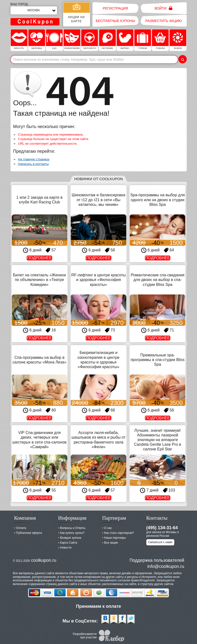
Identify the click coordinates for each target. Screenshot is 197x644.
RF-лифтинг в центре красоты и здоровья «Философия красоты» (98, 280)
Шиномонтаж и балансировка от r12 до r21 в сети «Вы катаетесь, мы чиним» (98, 200)
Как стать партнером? (119, 533)
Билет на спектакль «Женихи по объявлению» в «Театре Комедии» (39, 280)
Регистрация (115, 8)
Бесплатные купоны (115, 21)
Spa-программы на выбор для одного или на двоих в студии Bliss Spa (157, 200)
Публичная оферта (29, 533)
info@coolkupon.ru (166, 566)
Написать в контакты (34, 164)
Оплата (21, 528)
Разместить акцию (164, 21)
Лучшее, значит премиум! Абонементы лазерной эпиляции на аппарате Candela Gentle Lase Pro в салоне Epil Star (158, 440)
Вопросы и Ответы (73, 528)
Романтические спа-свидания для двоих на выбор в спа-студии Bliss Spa (157, 280)
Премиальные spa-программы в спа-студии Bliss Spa (158, 360)
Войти (164, 8)
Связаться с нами (160, 542)
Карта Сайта (69, 543)
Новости (66, 548)
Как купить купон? (72, 533)
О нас (108, 528)
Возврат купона (71, 538)
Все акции (111, 543)
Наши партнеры (115, 538)
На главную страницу (34, 159)
